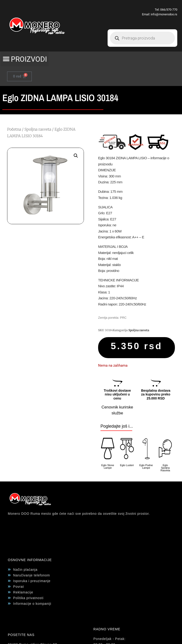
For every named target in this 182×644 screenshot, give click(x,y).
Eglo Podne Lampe (146, 466)
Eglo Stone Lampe (108, 466)
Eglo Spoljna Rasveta (165, 468)
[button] (25, 59)
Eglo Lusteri (127, 465)
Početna (14, 129)
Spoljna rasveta (38, 129)
